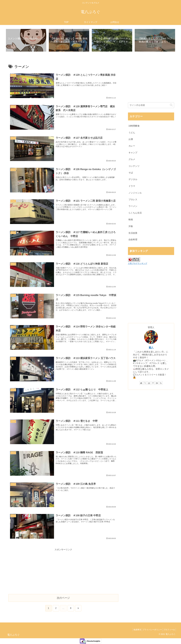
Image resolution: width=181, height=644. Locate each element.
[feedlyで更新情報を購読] (157, 383)
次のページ (63, 598)
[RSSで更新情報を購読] (161, 383)
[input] (151, 106)
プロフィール (168, 630)
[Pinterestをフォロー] (153, 383)
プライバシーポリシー (150, 630)
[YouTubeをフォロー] (149, 383)
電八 (151, 348)
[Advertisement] (63, 571)
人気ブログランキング (138, 264)
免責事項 (134, 630)
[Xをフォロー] (145, 383)
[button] (171, 106)
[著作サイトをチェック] (141, 383)
